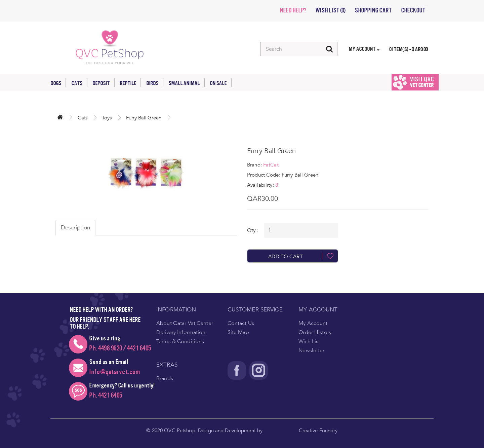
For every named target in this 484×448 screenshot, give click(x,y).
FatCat (271, 165)
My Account (313, 323)
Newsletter (311, 350)
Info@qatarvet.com (115, 372)
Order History (315, 332)
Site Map (238, 332)
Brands (165, 378)
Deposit (104, 83)
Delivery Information (181, 332)
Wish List (309, 341)
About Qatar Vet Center (185, 323)
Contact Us (241, 323)
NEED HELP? (293, 10)
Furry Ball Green (144, 118)
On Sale (221, 83)
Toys (107, 118)
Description (75, 228)
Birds (155, 83)
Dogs (58, 83)
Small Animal (187, 83)
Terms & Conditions (180, 341)
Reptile (130, 83)
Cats (79, 83)
